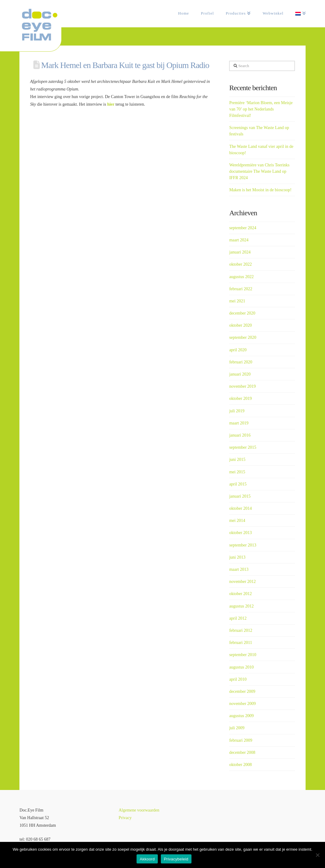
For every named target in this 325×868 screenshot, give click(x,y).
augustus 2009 (241, 716)
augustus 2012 (241, 606)
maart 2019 (239, 423)
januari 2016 (240, 435)
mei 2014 (237, 521)
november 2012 (242, 582)
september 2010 (243, 655)
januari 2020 (240, 374)
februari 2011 (240, 643)
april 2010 (238, 679)
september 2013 (243, 545)
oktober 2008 (240, 765)
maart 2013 (239, 569)
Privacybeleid (176, 859)
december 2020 (242, 313)
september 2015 (243, 447)
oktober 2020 (240, 325)
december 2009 (242, 691)
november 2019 (242, 386)
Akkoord (147, 859)
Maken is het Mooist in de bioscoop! (260, 190)
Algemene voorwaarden (139, 810)
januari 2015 (240, 496)
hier (111, 104)
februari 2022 (241, 289)
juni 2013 (237, 557)
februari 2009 (241, 740)
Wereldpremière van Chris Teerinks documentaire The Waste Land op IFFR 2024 (259, 171)
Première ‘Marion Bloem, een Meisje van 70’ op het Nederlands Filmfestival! (261, 109)
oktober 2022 (240, 264)
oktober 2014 (240, 508)
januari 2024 (240, 252)
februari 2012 (241, 630)
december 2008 (242, 752)
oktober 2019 (240, 398)
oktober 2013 (240, 533)
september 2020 (243, 337)
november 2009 (242, 704)
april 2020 (238, 350)
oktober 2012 (240, 594)
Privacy (125, 818)
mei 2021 (237, 301)
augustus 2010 (241, 667)
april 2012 (238, 618)
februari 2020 (241, 362)
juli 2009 (237, 728)
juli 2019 (237, 411)
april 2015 (238, 484)
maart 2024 (239, 240)
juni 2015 (237, 460)
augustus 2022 (241, 277)
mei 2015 (237, 472)
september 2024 (243, 228)
